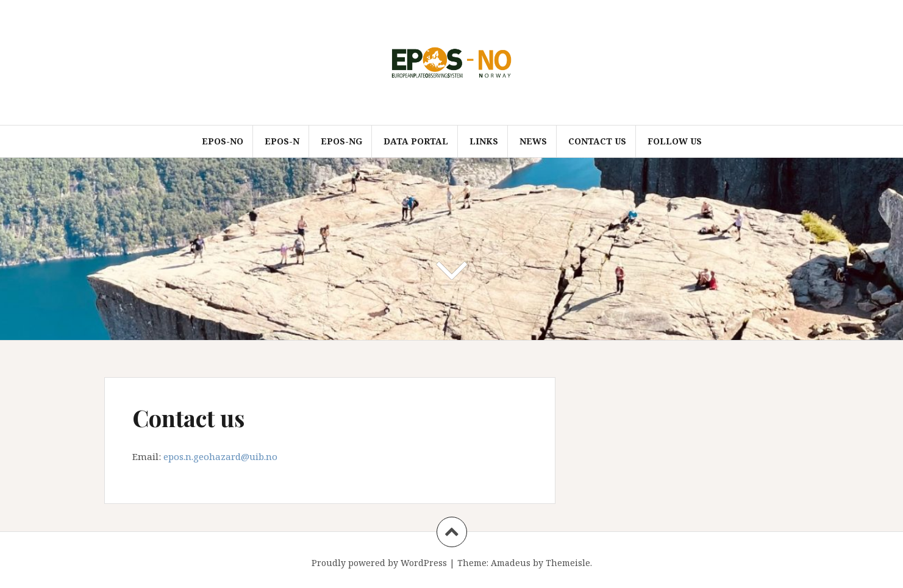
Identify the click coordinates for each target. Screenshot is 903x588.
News (533, 141)
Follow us (675, 141)
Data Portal (416, 141)
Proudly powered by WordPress (379, 563)
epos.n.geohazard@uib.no (220, 456)
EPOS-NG (341, 141)
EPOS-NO (223, 141)
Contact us (597, 141)
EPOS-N (282, 141)
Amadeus (511, 563)
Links (484, 141)
